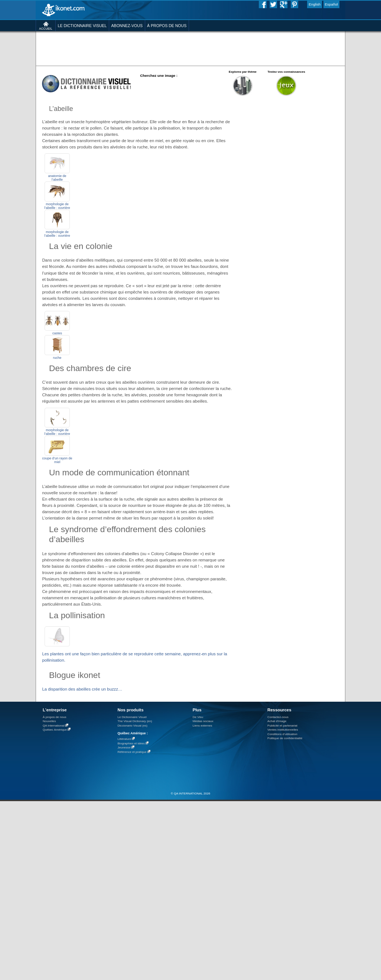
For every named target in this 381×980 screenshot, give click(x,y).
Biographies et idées (131, 743)
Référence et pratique (132, 752)
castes (57, 333)
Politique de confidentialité (285, 738)
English (315, 4)
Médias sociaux (203, 721)
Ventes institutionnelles (283, 730)
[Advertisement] (115, 65)
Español (331, 4)
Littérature (124, 739)
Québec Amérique (55, 730)
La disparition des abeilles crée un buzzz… (82, 689)
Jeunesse (124, 748)
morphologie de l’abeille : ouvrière (57, 234)
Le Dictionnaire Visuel (132, 717)
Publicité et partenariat (282, 726)
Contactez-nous (278, 717)
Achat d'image (277, 721)
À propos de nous (55, 717)
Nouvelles (49, 721)
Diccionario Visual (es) (132, 726)
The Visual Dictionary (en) (135, 721)
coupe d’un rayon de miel (57, 460)
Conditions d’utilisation (282, 734)
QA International (53, 726)
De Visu (198, 717)
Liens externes (203, 726)
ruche (57, 358)
